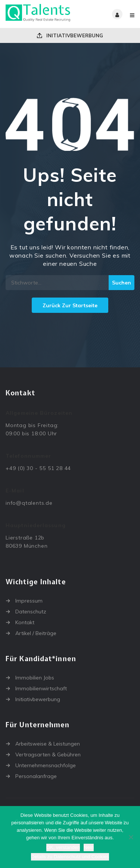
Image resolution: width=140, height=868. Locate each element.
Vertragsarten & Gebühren (48, 755)
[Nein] (131, 837)
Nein (89, 847)
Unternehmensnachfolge (46, 765)
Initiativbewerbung (70, 35)
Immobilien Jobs (35, 678)
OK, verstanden (63, 847)
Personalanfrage (36, 776)
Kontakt (25, 622)
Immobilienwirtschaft (41, 688)
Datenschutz (31, 612)
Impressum (29, 601)
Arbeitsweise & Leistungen (48, 744)
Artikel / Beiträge (36, 633)
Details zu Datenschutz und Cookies (70, 857)
